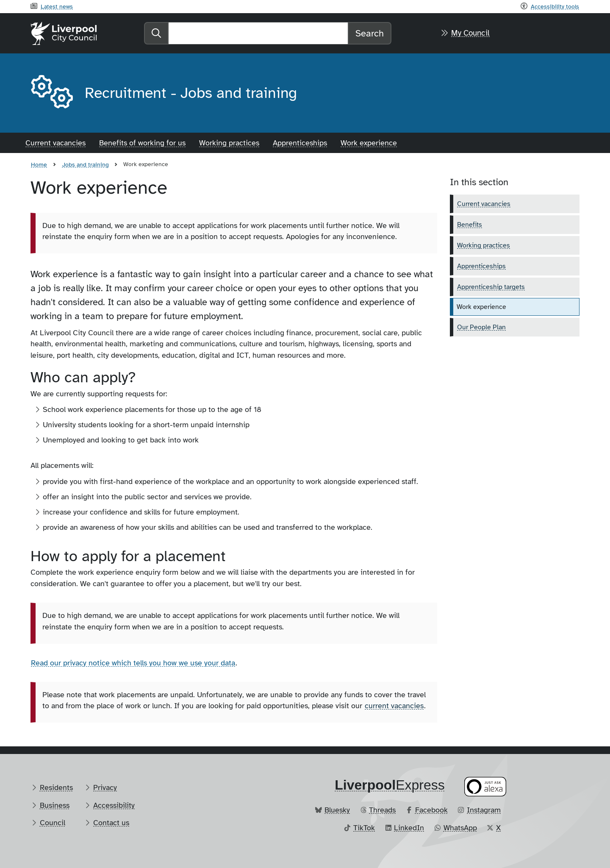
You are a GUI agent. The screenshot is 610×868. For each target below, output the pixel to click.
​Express (390, 785)
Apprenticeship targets (491, 287)
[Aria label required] (51, 93)
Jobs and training (86, 164)
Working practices (229, 143)
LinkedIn (409, 828)
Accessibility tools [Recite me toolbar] (555, 6)
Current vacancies (55, 143)
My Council (470, 33)
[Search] (258, 33)
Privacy (105, 787)
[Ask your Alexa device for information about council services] (485, 786)
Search (370, 33)
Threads (382, 810)
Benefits (470, 225)
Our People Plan (481, 327)
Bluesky (337, 810)
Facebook (431, 810)
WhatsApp (460, 828)
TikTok (364, 828)
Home (39, 164)
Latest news (57, 6)
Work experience (369, 143)
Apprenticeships (300, 143)
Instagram (484, 810)
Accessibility (114, 805)
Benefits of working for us (142, 143)
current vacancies (394, 706)
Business (55, 805)
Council (53, 823)
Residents (56, 787)
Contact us (111, 823)
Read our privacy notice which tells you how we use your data (133, 663)
